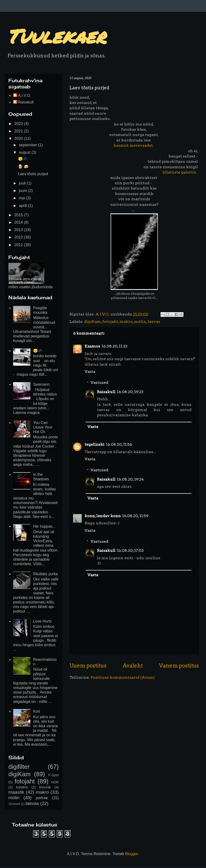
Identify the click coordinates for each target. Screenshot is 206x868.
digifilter (19, 767)
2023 (19, 124)
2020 (19, 138)
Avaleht (133, 666)
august (25, 152)
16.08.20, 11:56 (119, 444)
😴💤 (23, 159)
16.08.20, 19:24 (130, 479)
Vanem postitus (179, 666)
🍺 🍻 (23, 166)
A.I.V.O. (25, 95)
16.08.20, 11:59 (135, 516)
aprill (23, 206)
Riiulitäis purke (46, 574)
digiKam (92, 322)
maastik (16, 792)
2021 (19, 131)
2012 (19, 237)
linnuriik (45, 787)
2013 (19, 230)
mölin (140, 322)
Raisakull (106, 392)
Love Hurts (42, 621)
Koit (36, 711)
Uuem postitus (88, 666)
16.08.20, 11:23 (114, 346)
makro (126, 322)
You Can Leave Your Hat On (43, 427)
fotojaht (110, 322)
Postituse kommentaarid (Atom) (123, 677)
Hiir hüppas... (44, 526)
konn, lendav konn (103, 516)
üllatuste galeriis (179, 172)
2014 (19, 222)
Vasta (90, 372)
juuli (23, 183)
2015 (19, 215)
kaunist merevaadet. (134, 145)
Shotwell (14, 804)
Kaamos (92, 346)
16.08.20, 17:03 (130, 551)
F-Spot (54, 775)
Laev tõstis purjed (33, 174)
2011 (19, 245)
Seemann (41, 384)
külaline (22, 787)
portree (42, 798)
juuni (23, 191)
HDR (55, 782)
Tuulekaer (56, 36)
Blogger (132, 854)
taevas (154, 322)
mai (23, 198)
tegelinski (94, 444)
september (29, 145)
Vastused (99, 382)
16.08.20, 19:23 (130, 392)
